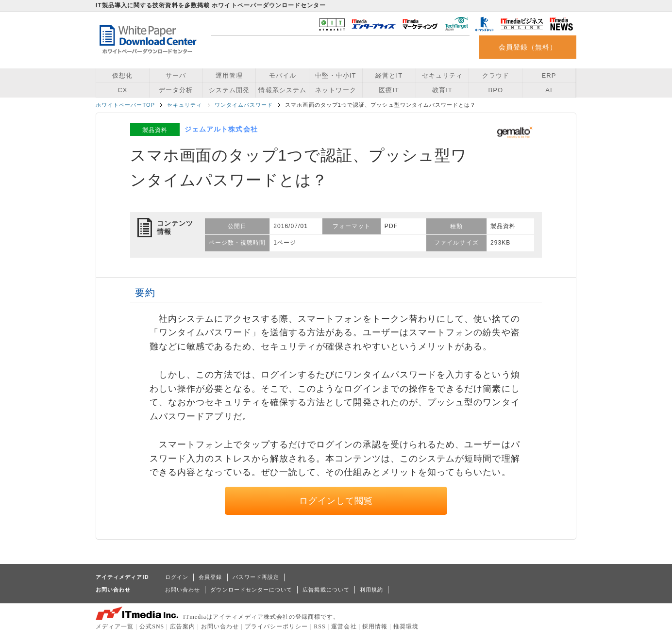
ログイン (177, 577)
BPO (496, 90)
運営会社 (344, 626)
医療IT (389, 90)
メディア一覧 (115, 626)
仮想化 (122, 75)
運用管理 (229, 75)
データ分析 (176, 90)
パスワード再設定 (256, 577)
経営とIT (389, 75)
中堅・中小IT (336, 75)
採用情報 (375, 626)
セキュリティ (442, 75)
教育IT (442, 90)
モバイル (283, 75)
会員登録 (210, 577)
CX (122, 90)
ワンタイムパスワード (244, 105)
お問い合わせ (183, 590)
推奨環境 (406, 626)
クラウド (496, 75)
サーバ (176, 75)
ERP (549, 75)
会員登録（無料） (528, 47)
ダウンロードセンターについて (251, 590)
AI (549, 90)
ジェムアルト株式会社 (221, 129)
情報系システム (282, 90)
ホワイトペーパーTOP (125, 105)
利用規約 (371, 590)
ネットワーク (336, 90)
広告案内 (183, 626)
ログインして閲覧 (336, 501)
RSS (320, 626)
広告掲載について (326, 590)
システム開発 (229, 90)
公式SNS (152, 626)
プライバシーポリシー (277, 626)
